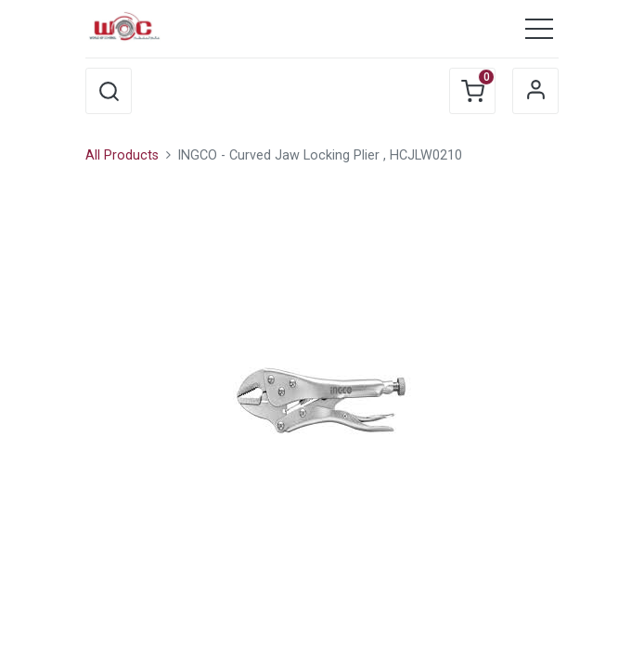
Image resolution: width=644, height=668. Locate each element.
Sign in (535, 91)
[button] (109, 91)
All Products (122, 155)
